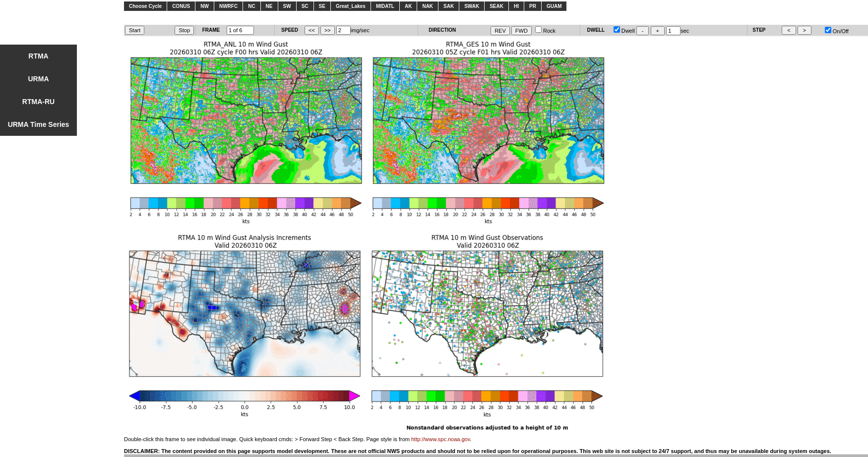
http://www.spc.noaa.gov (440, 439)
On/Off (837, 31)
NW (205, 6)
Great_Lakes (351, 6)
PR (533, 6)
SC (305, 6)
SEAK (496, 6)
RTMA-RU (38, 102)
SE (322, 6)
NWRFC (228, 6)
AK (408, 6)
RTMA (38, 56)
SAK (449, 6)
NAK (428, 6)
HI (516, 6)
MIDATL (385, 6)
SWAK (472, 6)
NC (251, 6)
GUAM (554, 6)
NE (269, 6)
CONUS (181, 6)
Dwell (624, 31)
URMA (39, 79)
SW (287, 6)
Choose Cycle (145, 6)
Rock (545, 31)
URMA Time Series (39, 124)
